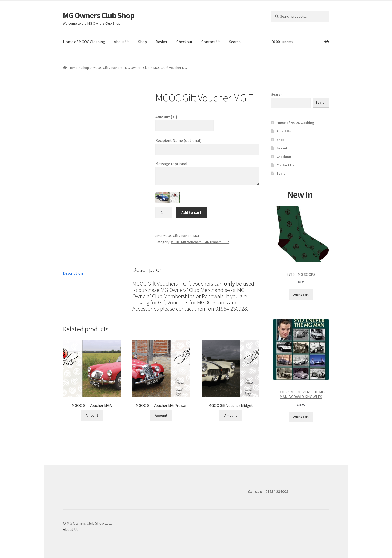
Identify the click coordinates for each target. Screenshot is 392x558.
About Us (122, 42)
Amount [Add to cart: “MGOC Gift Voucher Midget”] (231, 415)
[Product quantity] (164, 213)
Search (235, 42)
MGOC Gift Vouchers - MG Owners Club (121, 68)
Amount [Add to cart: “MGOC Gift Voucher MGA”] (92, 415)
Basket (162, 42)
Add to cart (191, 212)
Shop (143, 42)
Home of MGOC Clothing (84, 42)
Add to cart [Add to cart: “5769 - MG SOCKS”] (301, 294)
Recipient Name (178, 140)
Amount (166, 117)
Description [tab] (73, 273)
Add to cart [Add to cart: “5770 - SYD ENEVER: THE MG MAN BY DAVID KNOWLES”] (301, 416)
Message (172, 164)
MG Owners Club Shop (99, 15)
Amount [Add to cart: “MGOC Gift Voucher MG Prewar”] (161, 415)
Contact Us (211, 42)
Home (73, 68)
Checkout (185, 42)
